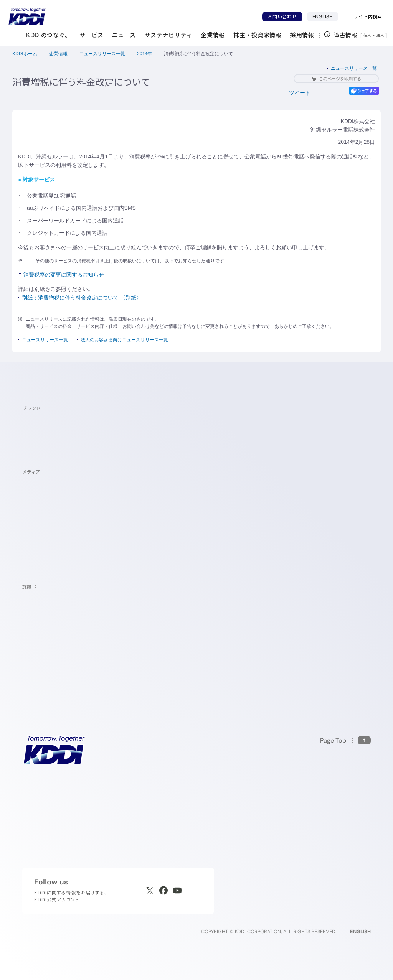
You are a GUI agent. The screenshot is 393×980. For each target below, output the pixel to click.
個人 (367, 35)
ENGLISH (323, 17)
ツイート (300, 93)
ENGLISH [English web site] (360, 931)
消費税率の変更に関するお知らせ (61, 275)
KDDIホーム (25, 54)
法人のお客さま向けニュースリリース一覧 (124, 340)
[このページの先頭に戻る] (345, 740)
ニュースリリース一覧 (102, 54)
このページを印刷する (336, 79)
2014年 (144, 54)
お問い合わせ (282, 17)
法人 (381, 35)
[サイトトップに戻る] (27, 16)
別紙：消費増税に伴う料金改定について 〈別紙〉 (82, 298)
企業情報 (58, 54)
